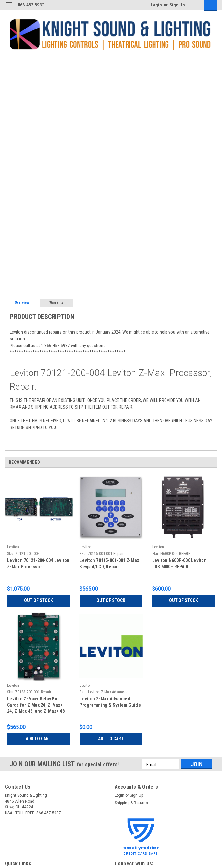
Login (156, 5)
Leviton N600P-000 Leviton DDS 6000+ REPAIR (179, 563)
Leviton (13, 547)
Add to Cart (38, 739)
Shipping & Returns (131, 803)
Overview (22, 303)
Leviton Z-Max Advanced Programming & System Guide (110, 702)
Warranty (56, 303)
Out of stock (38, 600)
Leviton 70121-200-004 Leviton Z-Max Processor (38, 563)
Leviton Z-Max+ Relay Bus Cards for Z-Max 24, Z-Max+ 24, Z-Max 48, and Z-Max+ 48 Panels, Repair (36, 706)
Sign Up (177, 5)
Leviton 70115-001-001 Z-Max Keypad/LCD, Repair (109, 563)
